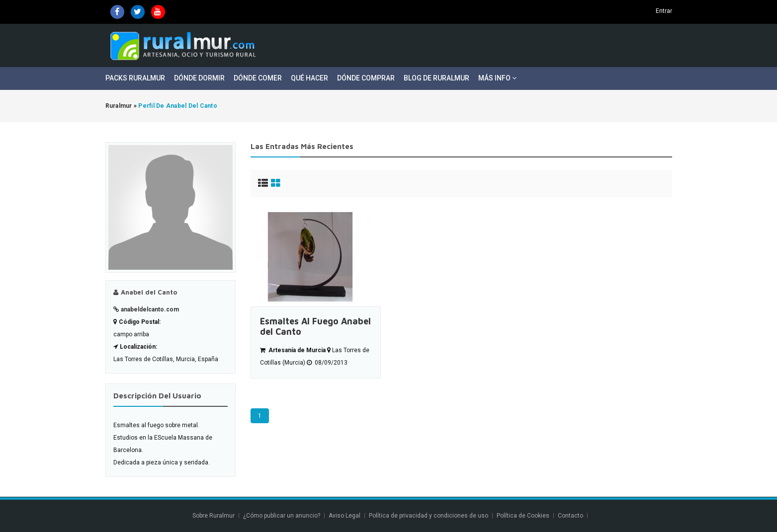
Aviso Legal (345, 516)
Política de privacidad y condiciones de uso (429, 516)
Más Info (497, 78)
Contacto (571, 516)
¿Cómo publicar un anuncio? (282, 516)
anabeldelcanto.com (150, 309)
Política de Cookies (523, 516)
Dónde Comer (258, 78)
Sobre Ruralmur (214, 516)
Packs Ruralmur (135, 78)
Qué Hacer (309, 78)
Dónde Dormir (199, 78)
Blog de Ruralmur (436, 78)
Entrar (664, 11)
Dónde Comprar (366, 78)
